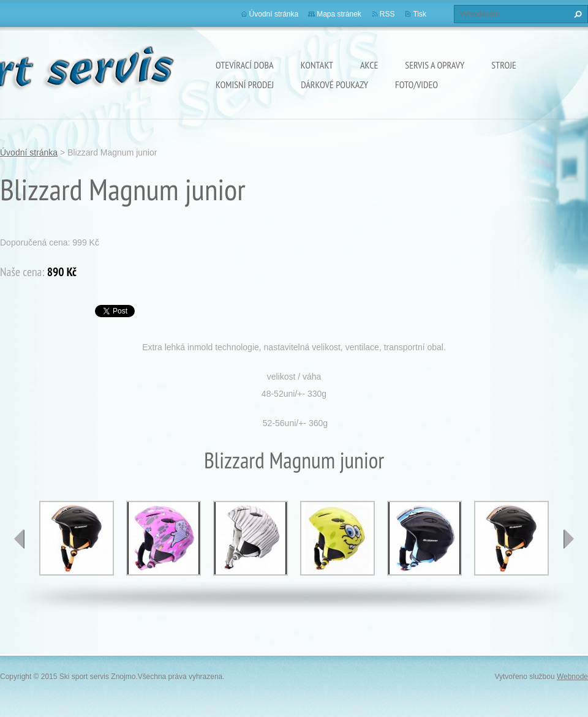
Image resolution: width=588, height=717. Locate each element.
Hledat (576, 14)
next (568, 539)
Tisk (420, 14)
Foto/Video (417, 84)
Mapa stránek (339, 14)
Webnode (572, 677)
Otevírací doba (245, 65)
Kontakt (317, 65)
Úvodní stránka (274, 14)
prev (20, 539)
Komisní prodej (245, 84)
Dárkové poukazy (334, 84)
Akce (369, 65)
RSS (387, 14)
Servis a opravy (435, 65)
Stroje (504, 65)
